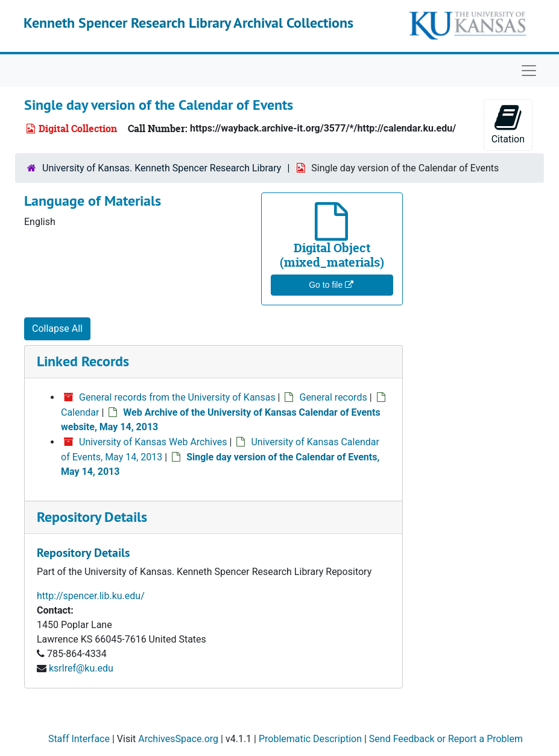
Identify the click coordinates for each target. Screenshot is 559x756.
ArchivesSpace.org (178, 739)
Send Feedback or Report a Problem (446, 739)
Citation (508, 124)
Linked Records (83, 361)
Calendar (80, 412)
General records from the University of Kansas (177, 397)
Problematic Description (310, 739)
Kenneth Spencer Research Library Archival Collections (188, 23)
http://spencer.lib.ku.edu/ (91, 596)
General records (333, 397)
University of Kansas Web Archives (153, 442)
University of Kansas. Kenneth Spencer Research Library (162, 168)
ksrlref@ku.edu (81, 668)
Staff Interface (79, 739)
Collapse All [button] (57, 329)
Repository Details (92, 517)
